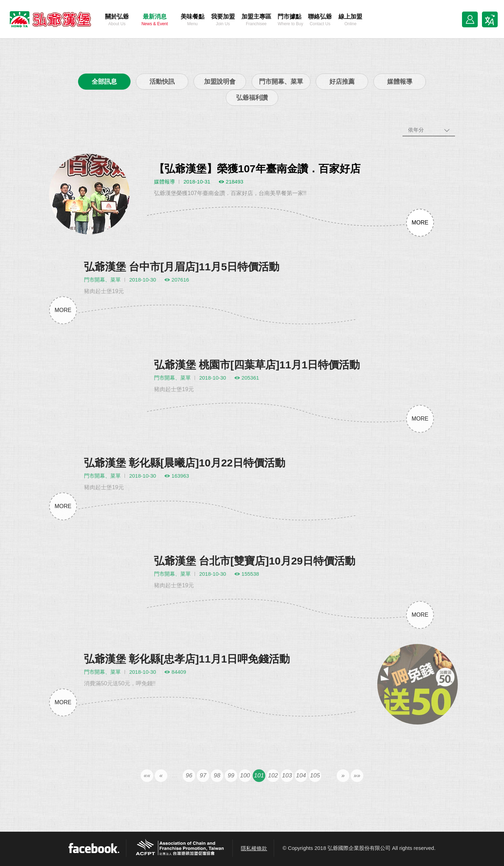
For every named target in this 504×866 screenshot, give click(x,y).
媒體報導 (400, 82)
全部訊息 (104, 82)
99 (231, 784)
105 (315, 784)
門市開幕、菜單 (281, 82)
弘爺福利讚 (252, 98)
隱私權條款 (254, 848)
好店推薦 (342, 82)
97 (203, 784)
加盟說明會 (220, 82)
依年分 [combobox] (416, 130)
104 (301, 784)
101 (259, 784)
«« (147, 784)
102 (273, 784)
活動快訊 (162, 82)
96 (189, 784)
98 (217, 784)
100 (245, 784)
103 (287, 784)
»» (357, 784)
